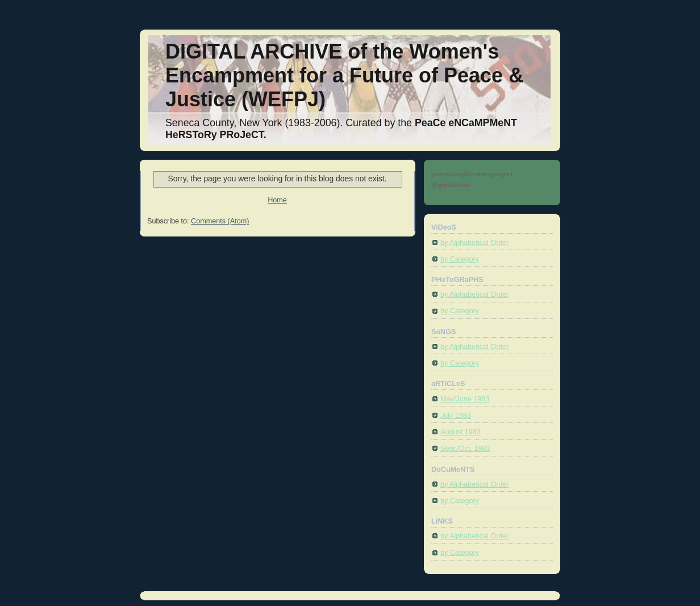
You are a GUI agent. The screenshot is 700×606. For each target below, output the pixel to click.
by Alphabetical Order (475, 243)
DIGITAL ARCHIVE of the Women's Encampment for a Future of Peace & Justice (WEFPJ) (344, 75)
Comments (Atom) (220, 221)
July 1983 (456, 416)
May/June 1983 (465, 399)
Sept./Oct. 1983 (465, 449)
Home (277, 200)
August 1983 (461, 432)
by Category (460, 259)
